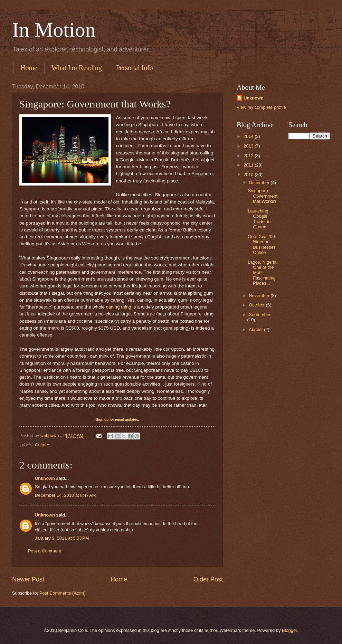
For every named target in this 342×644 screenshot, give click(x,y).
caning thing (119, 307)
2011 (249, 165)
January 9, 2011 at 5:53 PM (62, 538)
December (260, 183)
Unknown (45, 478)
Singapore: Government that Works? (263, 196)
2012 (249, 156)
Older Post (208, 579)
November (260, 296)
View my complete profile (261, 107)
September (260, 315)
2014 (249, 136)
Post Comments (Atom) (63, 593)
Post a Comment (45, 551)
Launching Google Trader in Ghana (259, 219)
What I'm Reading (77, 68)
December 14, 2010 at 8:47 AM (65, 495)
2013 (249, 146)
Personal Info (135, 68)
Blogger (289, 630)
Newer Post (28, 579)
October (257, 305)
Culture (42, 445)
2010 (249, 175)
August (256, 329)
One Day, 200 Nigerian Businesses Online (262, 244)
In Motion (54, 30)
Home (29, 68)
